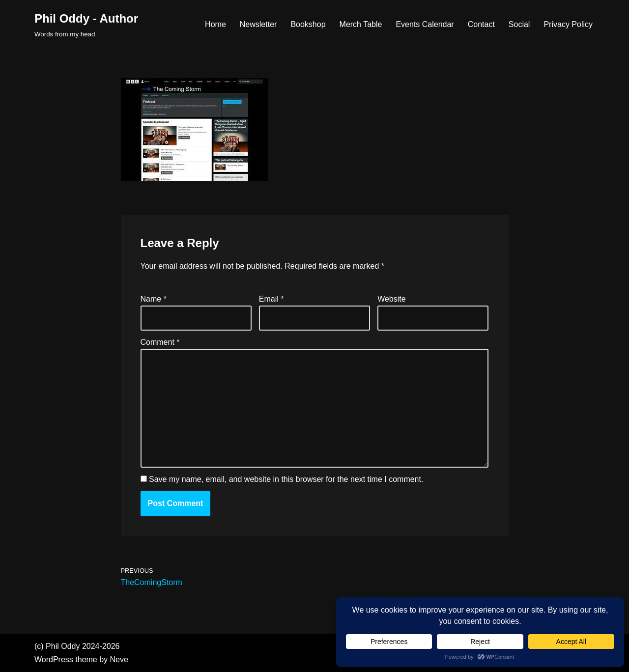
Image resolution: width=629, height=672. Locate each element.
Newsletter (258, 24)
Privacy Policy (568, 24)
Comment (160, 342)
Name (154, 299)
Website (392, 299)
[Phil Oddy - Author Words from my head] (86, 24)
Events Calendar (425, 24)
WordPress (54, 659)
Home (215, 24)
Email (272, 299)
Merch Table (361, 24)
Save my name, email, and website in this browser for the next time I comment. (286, 479)
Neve (119, 659)
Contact (481, 24)
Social (519, 24)
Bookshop (308, 24)
